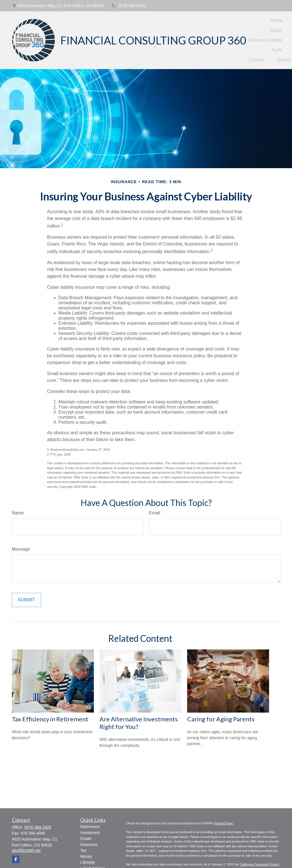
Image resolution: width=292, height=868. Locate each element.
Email (155, 513)
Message (21, 549)
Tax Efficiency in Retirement (50, 719)
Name (18, 513)
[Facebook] (16, 859)
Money (86, 856)
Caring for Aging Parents (221, 719)
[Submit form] (26, 600)
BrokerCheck (224, 823)
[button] (277, 21)
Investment (90, 833)
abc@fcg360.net (26, 850)
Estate (86, 839)
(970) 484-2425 (128, 6)
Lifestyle (87, 862)
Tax (83, 850)
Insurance (89, 845)
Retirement (90, 827)
